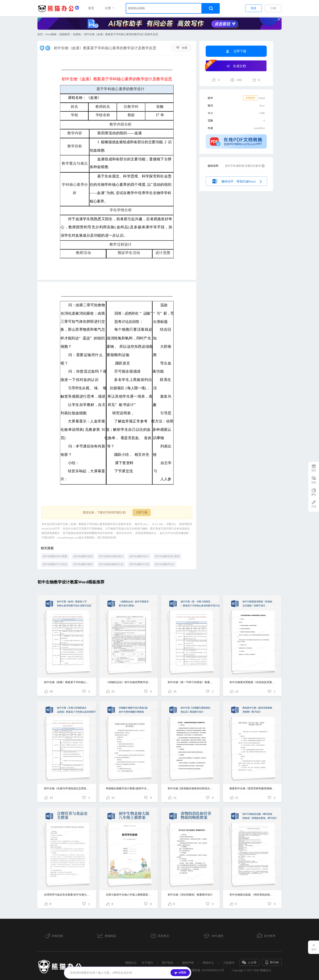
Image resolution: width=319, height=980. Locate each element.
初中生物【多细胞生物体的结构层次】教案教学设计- (191, 788)
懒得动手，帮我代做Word (236, 181)
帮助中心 (208, 963)
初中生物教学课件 (83, 564)
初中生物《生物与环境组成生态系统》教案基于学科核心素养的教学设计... (67, 788)
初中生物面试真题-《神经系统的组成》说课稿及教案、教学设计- (252, 895)
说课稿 (77, 34)
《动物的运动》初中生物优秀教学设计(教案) (129, 682)
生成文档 (226, 65)
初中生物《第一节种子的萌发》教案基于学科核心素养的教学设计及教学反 (191, 682)
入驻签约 (229, 963)
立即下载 (142, 512)
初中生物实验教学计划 (111, 564)
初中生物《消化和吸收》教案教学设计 (190, 895)
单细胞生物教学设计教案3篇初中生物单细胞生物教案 (129, 788)
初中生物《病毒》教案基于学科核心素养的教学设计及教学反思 (67, 682)
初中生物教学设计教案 (55, 556)
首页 (91, 8)
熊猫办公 (131, 963)
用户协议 (168, 963)
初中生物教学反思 (83, 556)
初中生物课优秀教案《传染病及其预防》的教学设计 (252, 682)
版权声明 (188, 963)
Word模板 (51, 34)
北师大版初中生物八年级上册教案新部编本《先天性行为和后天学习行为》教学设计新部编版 (129, 895)
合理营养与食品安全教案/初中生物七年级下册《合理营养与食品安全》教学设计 (67, 895)
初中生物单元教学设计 (111, 556)
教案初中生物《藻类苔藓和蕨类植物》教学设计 (252, 788)
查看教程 (250, 98)
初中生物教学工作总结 (55, 564)
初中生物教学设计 (139, 556)
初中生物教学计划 (139, 564)
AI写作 (180, 973)
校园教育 (65, 34)
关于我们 (147, 963)
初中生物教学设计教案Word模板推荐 (71, 582)
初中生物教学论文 (165, 564)
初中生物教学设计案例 (167, 556)
